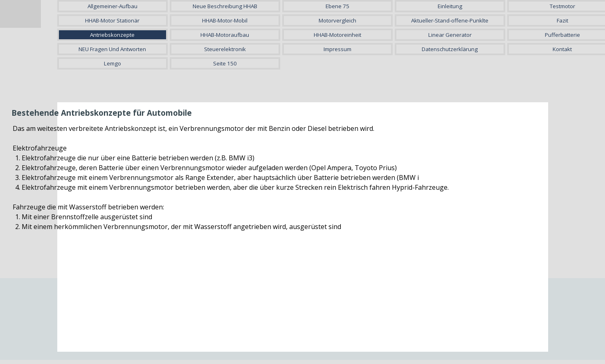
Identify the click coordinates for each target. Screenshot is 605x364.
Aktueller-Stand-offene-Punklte (450, 20)
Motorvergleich (337, 20)
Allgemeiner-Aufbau (112, 6)
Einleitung (450, 6)
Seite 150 (225, 63)
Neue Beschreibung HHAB (225, 6)
